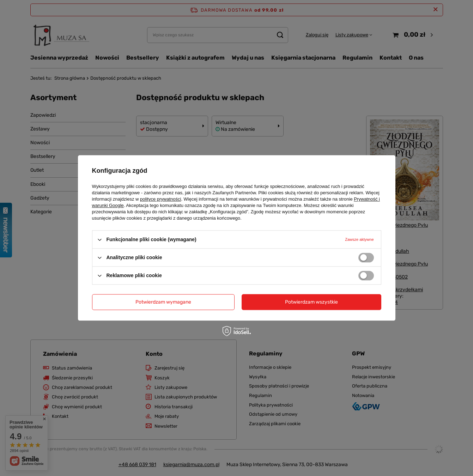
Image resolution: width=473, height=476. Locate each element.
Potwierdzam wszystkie (311, 302)
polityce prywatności (160, 199)
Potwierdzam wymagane (163, 302)
